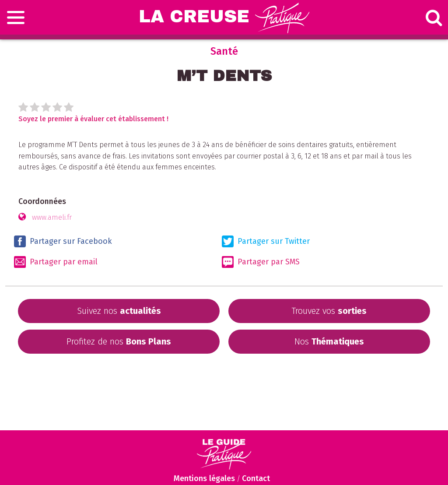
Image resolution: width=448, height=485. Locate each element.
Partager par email (56, 262)
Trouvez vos (329, 311)
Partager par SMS (261, 262)
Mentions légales (204, 478)
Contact (256, 478)
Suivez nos (119, 311)
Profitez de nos (119, 341)
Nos (329, 341)
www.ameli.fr (52, 217)
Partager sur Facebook (63, 241)
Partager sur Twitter (266, 241)
